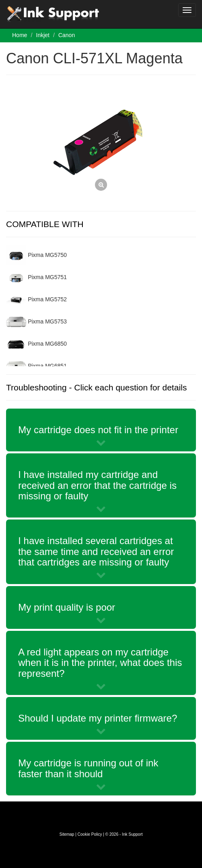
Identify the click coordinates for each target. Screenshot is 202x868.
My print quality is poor (67, 607)
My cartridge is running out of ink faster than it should (88, 768)
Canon (66, 35)
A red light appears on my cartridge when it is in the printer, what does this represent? (100, 663)
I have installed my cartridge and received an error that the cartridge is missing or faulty (97, 485)
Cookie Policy (90, 834)
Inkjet (43, 35)
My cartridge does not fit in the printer (98, 430)
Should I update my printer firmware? (98, 718)
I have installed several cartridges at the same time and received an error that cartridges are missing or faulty (96, 551)
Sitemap (67, 834)
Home (20, 35)
